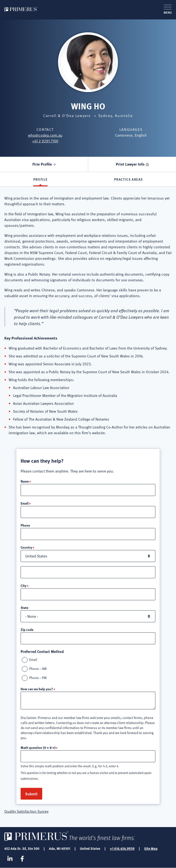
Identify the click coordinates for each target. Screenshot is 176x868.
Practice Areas (129, 179)
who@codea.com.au (45, 135)
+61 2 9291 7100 (45, 141)
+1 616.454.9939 (122, 848)
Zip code (27, 629)
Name (25, 481)
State (24, 607)
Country (26, 547)
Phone (25, 525)
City (23, 585)
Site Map (151, 848)
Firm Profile (42, 164)
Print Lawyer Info (130, 164)
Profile (41, 179)
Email (25, 503)
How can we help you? (37, 689)
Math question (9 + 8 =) (38, 747)
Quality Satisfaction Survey (26, 811)
